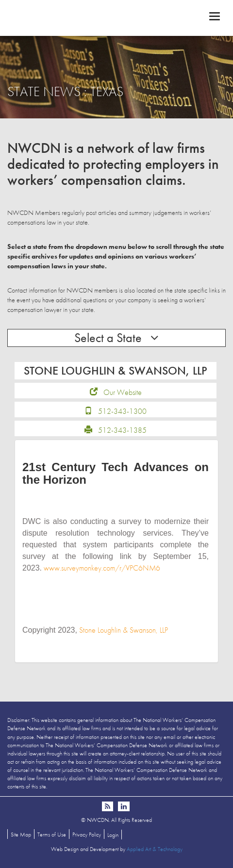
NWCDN (116, 17)
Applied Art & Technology (155, 849)
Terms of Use (52, 835)
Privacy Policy (87, 835)
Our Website (123, 392)
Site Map (21, 835)
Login (113, 835)
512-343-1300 (122, 411)
